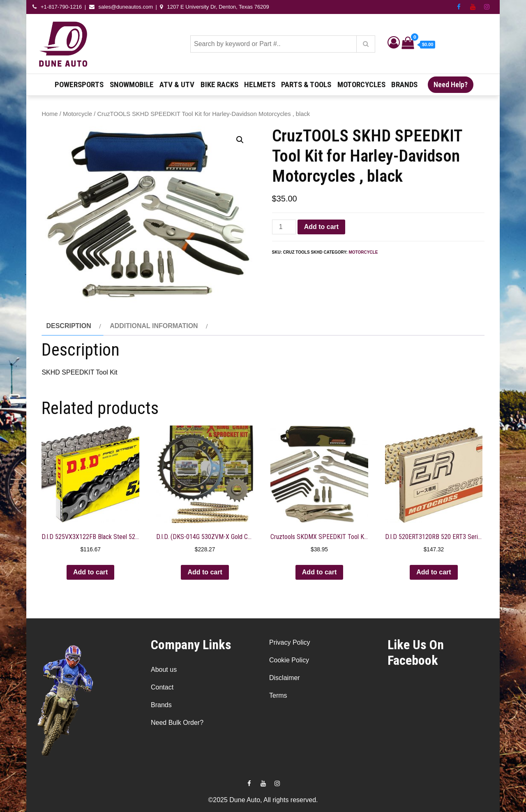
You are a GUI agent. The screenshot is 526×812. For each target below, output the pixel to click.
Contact (162, 687)
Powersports (79, 84)
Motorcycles (361, 84)
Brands (404, 84)
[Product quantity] (284, 227)
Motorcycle (77, 114)
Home (50, 114)
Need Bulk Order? (177, 723)
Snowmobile (132, 84)
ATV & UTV (177, 84)
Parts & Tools (306, 84)
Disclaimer (285, 678)
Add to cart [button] (90, 572)
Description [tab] (68, 326)
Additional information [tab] (154, 326)
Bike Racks (219, 84)
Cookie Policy (289, 660)
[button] (240, 140)
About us (164, 670)
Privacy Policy (290, 642)
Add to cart (321, 227)
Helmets (260, 84)
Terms (278, 695)
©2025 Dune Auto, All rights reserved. (263, 800)
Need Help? (451, 84)
